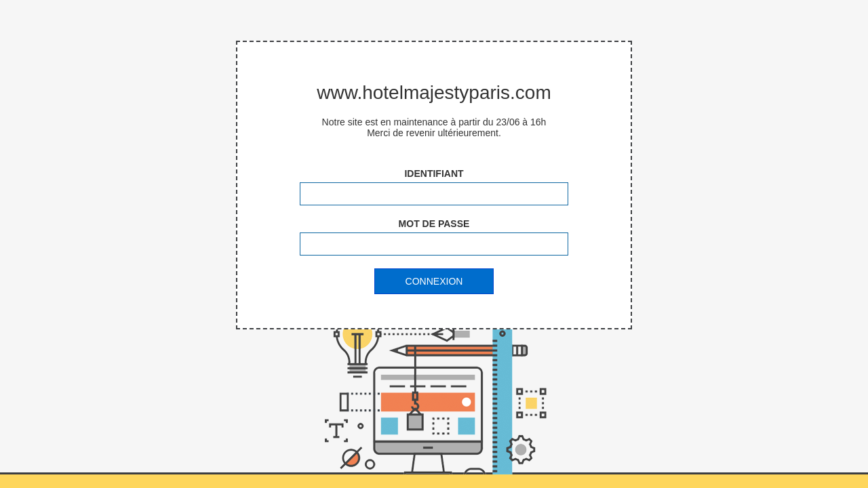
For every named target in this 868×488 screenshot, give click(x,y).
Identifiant (434, 174)
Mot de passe (434, 224)
